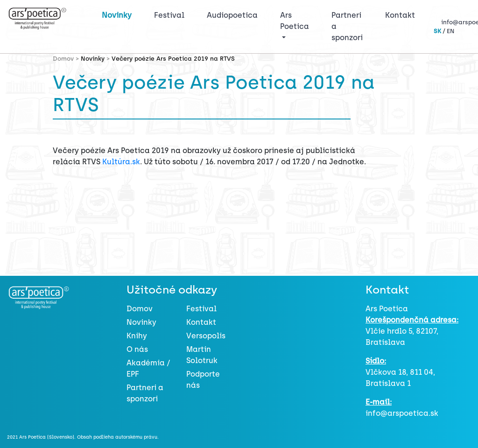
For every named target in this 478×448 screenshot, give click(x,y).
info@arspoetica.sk (402, 413)
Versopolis (206, 336)
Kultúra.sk (121, 162)
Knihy (137, 336)
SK (437, 31)
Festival (171, 14)
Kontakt (400, 15)
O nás (137, 349)
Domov (140, 309)
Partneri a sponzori (347, 26)
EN (450, 31)
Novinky (117, 15)
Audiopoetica (232, 15)
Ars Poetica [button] (295, 21)
